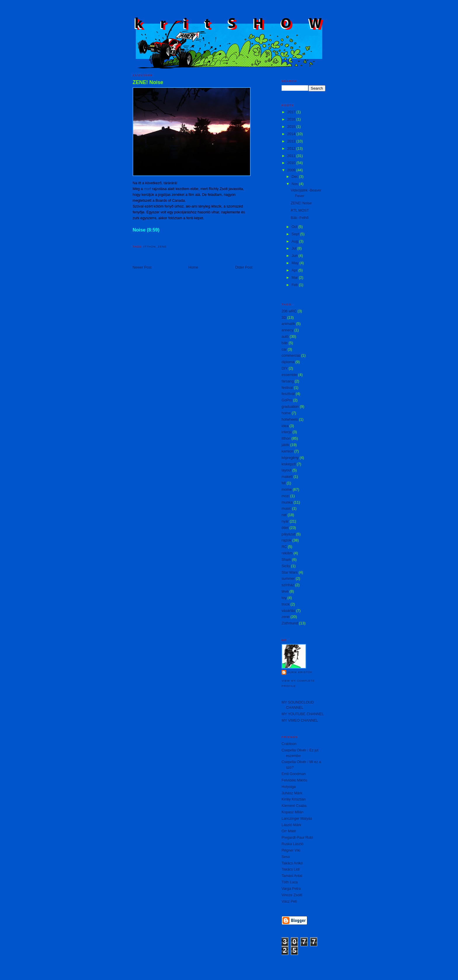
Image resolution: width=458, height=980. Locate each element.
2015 (292, 127)
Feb (295, 285)
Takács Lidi (291, 869)
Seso (286, 857)
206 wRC (289, 311)
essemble (289, 375)
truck (286, 604)
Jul (294, 248)
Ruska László (293, 844)
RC (284, 547)
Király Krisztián (294, 799)
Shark (286, 560)
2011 (292, 156)
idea (285, 426)
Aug (295, 241)
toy (284, 598)
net (284, 515)
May (295, 263)
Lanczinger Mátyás (297, 819)
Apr (295, 270)
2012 (292, 149)
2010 (292, 163)
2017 (292, 112)
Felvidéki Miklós (294, 780)
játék (285, 445)
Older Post (244, 267)
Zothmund (290, 623)
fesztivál (288, 394)
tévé (285, 591)
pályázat (288, 534)
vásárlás (288, 611)
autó (285, 337)
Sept (296, 234)
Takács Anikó (292, 863)
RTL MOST (300, 210)
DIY (285, 368)
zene (162, 247)
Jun (295, 256)
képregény (290, 458)
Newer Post (142, 267)
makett (287, 477)
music (286, 509)
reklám (287, 553)
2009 (292, 170)
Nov (295, 184)
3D (284, 318)
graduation (290, 407)
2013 (292, 141)
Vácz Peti (289, 901)
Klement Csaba (294, 806)
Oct (295, 227)
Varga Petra (291, 889)
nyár (285, 521)
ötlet (285, 528)
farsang (288, 381)
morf (147, 189)
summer (288, 579)
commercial (291, 356)
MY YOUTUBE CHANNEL (303, 714)
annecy (287, 330)
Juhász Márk (292, 793)
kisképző (289, 464)
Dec (295, 177)
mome (287, 490)
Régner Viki (291, 850)
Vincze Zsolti (292, 895)
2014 (292, 134)
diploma (288, 362)
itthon (150, 247)
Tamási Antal (292, 876)
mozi (285, 496)
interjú (287, 432)
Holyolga (289, 787)
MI (284, 483)
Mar (295, 278)
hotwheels (290, 419)
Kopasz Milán (293, 812)
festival (287, 388)
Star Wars (290, 572)
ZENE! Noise (148, 82)
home (286, 413)
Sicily (286, 566)
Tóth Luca (290, 882)
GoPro (287, 400)
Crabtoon (289, 744)
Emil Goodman (294, 774)
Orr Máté (289, 831)
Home (193, 267)
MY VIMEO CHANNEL (300, 720)
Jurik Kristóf (300, 672)
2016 (292, 119)
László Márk (291, 825)
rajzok (286, 540)
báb (285, 343)
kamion (287, 451)
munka (287, 502)
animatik (288, 324)
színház (288, 585)
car (284, 349)
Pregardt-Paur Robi (297, 838)
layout (286, 470)
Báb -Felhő (300, 218)
